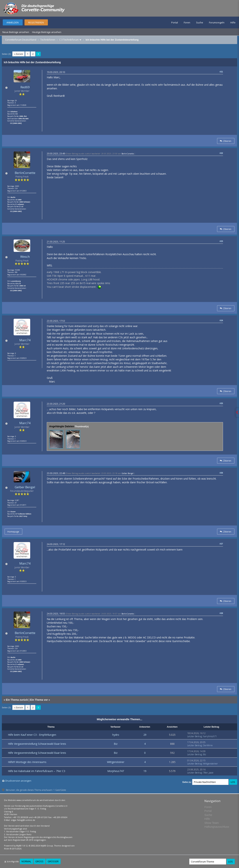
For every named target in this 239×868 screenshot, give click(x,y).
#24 (221, 320)
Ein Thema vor (39, 700)
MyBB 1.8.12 (22, 846)
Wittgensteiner (116, 762)
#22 (221, 153)
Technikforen (48, 40)
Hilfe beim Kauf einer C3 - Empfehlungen (32, 735)
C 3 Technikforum (69, 40)
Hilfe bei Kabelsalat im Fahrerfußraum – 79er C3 (37, 771)
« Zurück (19, 54)
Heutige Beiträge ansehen (47, 32)
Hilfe (233, 22)
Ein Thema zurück (17, 700)
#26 (221, 473)
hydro (116, 735)
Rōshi (7, 849)
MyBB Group (47, 846)
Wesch (25, 257)
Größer (53, 861)
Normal (26, 861)
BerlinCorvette (25, 173)
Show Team (212, 823)
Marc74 (25, 340)
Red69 (25, 87)
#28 (221, 613)
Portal (175, 22)
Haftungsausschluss (217, 827)
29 (145, 735)
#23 (221, 241)
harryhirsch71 (210, 736)
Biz (116, 744)
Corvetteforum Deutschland (21, 40)
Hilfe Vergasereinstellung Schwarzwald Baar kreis (37, 744)
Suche (200, 22)
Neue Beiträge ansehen (16, 32)
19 (145, 771)
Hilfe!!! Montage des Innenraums (27, 762)
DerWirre (208, 745)
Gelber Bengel (25, 487)
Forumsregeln (217, 22)
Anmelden (13, 22)
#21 (221, 72)
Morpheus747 (116, 771)
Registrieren (36, 22)
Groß (39, 861)
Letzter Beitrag (195, 736)
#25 (221, 403)
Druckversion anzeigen (18, 781)
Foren (187, 22)
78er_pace (208, 773)
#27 (221, 544)
